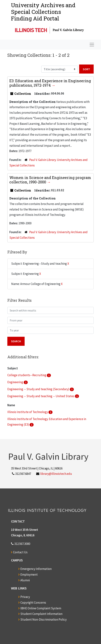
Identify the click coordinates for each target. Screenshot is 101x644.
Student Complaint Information (41, 614)
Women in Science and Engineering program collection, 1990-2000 (50, 180)
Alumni (25, 580)
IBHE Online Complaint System (41, 608)
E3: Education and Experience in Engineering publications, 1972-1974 (50, 83)
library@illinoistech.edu (56, 474)
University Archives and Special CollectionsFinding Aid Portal (43, 12)
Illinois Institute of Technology (28, 412)
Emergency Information (36, 569)
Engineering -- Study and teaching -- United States (41, 396)
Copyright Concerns (33, 603)
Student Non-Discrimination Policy (44, 619)
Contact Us (20, 552)
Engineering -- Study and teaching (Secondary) (39, 389)
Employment (29, 575)
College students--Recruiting (27, 375)
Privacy (25, 597)
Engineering (16, 382)
